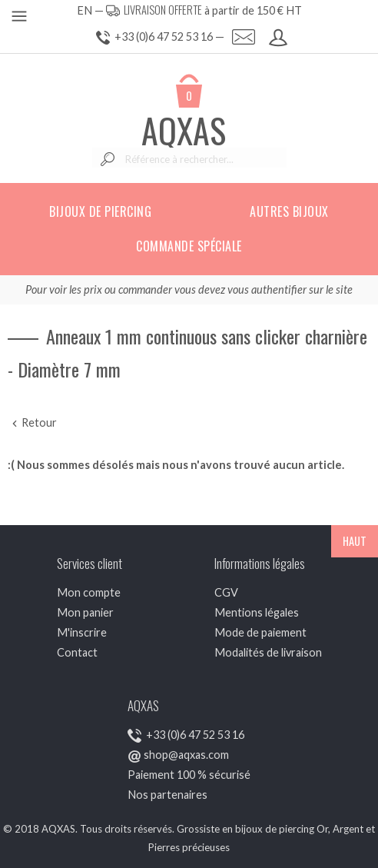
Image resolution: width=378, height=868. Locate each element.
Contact (77, 652)
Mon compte (89, 592)
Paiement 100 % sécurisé (189, 775)
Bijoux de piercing (100, 211)
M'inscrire (82, 632)
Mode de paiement (260, 632)
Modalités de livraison (268, 652)
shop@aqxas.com (186, 755)
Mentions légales (257, 612)
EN (85, 10)
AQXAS (184, 130)
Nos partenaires (167, 795)
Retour (32, 422)
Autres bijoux (289, 211)
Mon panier (85, 612)
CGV (226, 592)
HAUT (355, 541)
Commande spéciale (189, 246)
